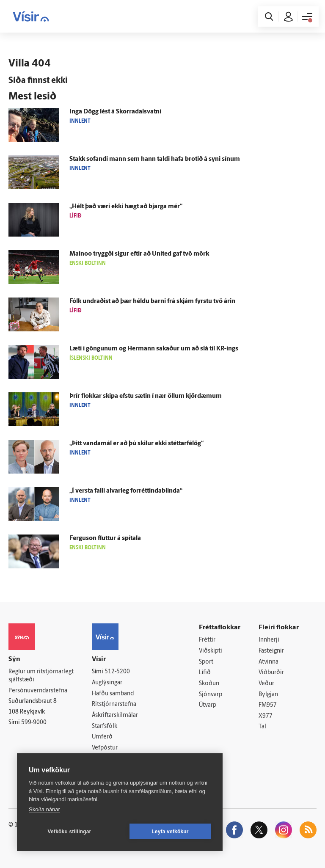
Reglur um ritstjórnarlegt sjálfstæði (41, 676)
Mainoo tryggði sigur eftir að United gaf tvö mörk (139, 254)
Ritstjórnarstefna (114, 704)
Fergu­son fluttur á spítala (105, 539)
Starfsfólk (105, 726)
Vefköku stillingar (70, 832)
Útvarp (208, 705)
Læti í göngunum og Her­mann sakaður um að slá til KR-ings (154, 349)
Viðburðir (271, 673)
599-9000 (34, 723)
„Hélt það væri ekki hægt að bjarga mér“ (126, 207)
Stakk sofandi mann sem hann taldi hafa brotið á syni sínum (155, 159)
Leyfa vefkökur (170, 832)
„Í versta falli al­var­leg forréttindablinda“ (126, 491)
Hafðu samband (113, 694)
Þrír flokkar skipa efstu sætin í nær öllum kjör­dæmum (146, 396)
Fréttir (207, 640)
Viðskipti (211, 651)
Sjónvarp (211, 695)
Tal (262, 727)
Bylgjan (268, 695)
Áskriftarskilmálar (115, 715)
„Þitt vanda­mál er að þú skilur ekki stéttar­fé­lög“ (136, 444)
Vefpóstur (105, 748)
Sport (206, 662)
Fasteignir (271, 651)
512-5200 (117, 672)
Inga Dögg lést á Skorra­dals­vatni (115, 112)
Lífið (205, 673)
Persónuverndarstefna (38, 691)
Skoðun (209, 684)
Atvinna (269, 662)
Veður (266, 684)
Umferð (102, 737)
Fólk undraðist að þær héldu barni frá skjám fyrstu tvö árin (152, 302)
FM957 (268, 705)
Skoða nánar (44, 809)
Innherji (269, 640)
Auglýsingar (107, 683)
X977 (266, 716)
